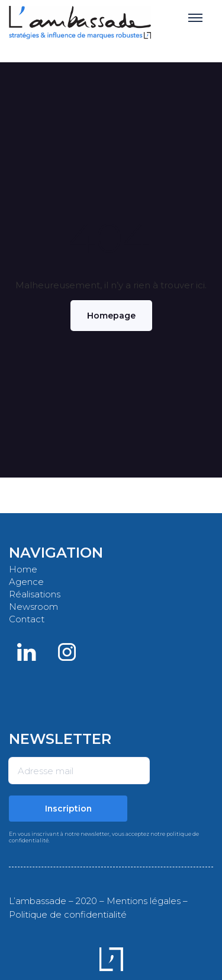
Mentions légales (144, 901)
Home (23, 569)
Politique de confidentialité (68, 914)
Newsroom (33, 607)
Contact (27, 619)
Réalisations (35, 594)
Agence (26, 582)
